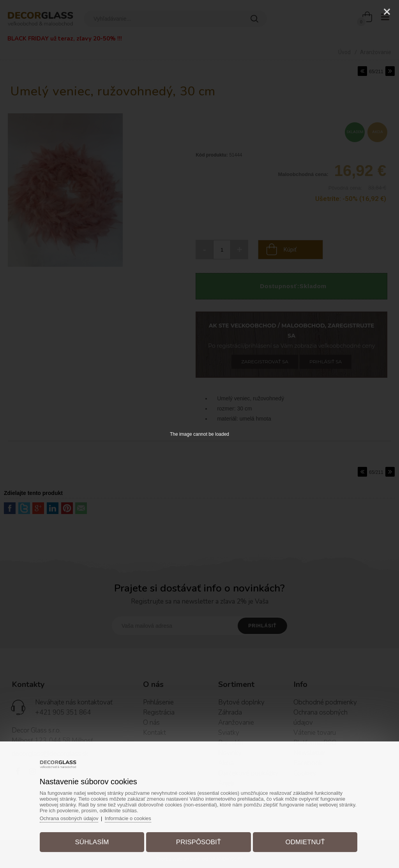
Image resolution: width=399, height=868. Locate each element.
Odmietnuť (305, 842)
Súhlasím (92, 842)
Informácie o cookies (128, 818)
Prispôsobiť (199, 842)
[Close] (387, 12)
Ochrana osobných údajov (69, 818)
